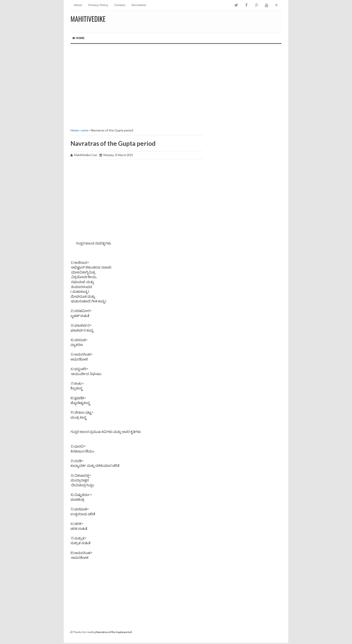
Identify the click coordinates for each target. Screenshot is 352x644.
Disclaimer (139, 5)
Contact (120, 5)
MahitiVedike (88, 19)
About (78, 5)
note (85, 130)
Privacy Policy (98, 5)
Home (78, 38)
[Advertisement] (176, 82)
